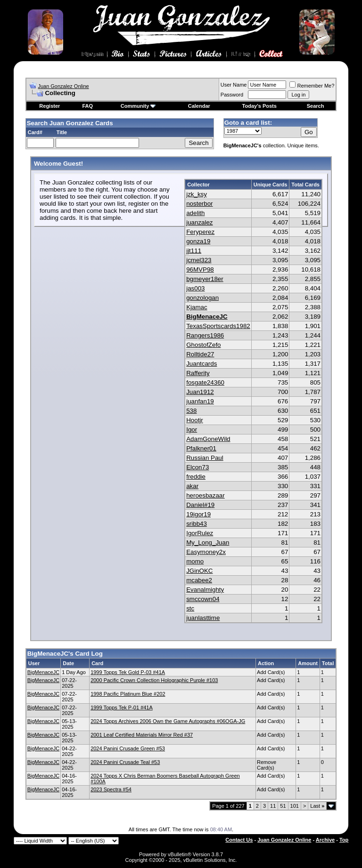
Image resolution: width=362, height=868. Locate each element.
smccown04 (203, 599)
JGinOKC (199, 571)
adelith (195, 213)
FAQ (87, 106)
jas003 (195, 288)
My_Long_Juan (208, 542)
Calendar (199, 106)
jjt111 (194, 251)
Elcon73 (197, 467)
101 (295, 806)
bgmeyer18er (205, 279)
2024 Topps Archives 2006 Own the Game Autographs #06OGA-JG (168, 721)
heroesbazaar (206, 495)
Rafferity (198, 373)
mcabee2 (199, 580)
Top (344, 840)
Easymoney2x (206, 552)
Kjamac (197, 307)
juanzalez (199, 222)
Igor (192, 430)
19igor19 (198, 514)
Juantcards (202, 364)
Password (232, 95)
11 (273, 806)
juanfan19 (200, 401)
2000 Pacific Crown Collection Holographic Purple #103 (154, 680)
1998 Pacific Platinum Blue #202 (128, 694)
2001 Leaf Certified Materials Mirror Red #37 (142, 735)
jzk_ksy (197, 194)
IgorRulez (200, 533)
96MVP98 (200, 269)
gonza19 (198, 241)
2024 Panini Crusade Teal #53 (125, 762)
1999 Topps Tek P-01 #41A (122, 707)
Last (317, 806)
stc (190, 608)
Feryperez (200, 232)
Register (49, 106)
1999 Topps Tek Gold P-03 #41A (128, 672)
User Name (234, 85)
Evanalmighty (205, 590)
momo (195, 561)
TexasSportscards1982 (218, 326)
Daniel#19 (200, 505)
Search (316, 106)
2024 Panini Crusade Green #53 (128, 748)
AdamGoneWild (208, 439)
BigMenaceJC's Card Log (65, 654)
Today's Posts (259, 106)
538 (191, 411)
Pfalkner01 (201, 448)
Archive (325, 840)
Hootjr (195, 420)
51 (283, 806)
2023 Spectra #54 (111, 789)
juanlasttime (203, 618)
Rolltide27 (200, 354)
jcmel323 (199, 260)
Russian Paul (205, 458)
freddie (196, 477)
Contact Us (239, 840)
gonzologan (202, 298)
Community (138, 106)
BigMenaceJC (207, 317)
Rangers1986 (205, 335)
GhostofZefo (203, 345)
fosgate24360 (205, 382)
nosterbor (199, 204)
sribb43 (197, 524)
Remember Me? (312, 86)
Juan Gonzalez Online (63, 86)
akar (192, 486)
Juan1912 (200, 392)
